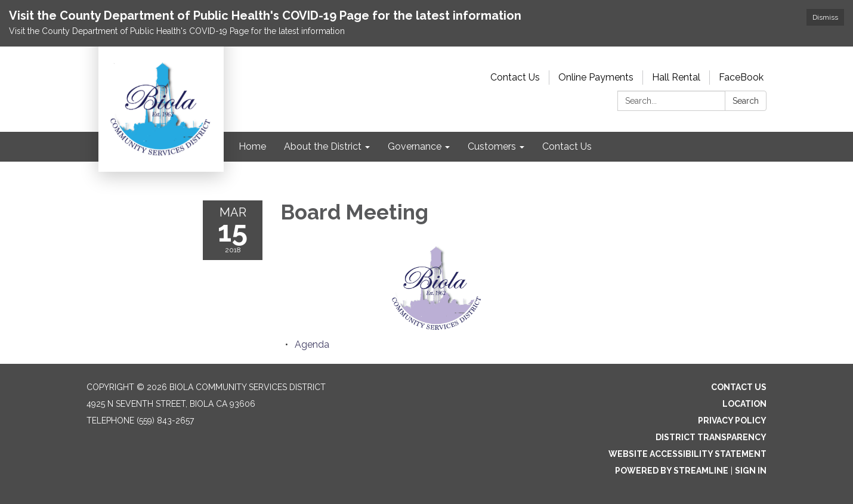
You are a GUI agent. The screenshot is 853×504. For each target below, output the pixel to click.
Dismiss (825, 17)
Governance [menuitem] (415, 146)
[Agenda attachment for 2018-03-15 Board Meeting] (312, 344)
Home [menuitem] (252, 146)
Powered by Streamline (672, 471)
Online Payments (596, 77)
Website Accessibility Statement (687, 454)
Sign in (751, 471)
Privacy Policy (732, 420)
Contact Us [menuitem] (567, 146)
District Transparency (711, 437)
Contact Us (515, 77)
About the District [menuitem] (323, 146)
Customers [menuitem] (492, 146)
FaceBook (741, 77)
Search (746, 101)
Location (744, 404)
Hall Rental (676, 77)
